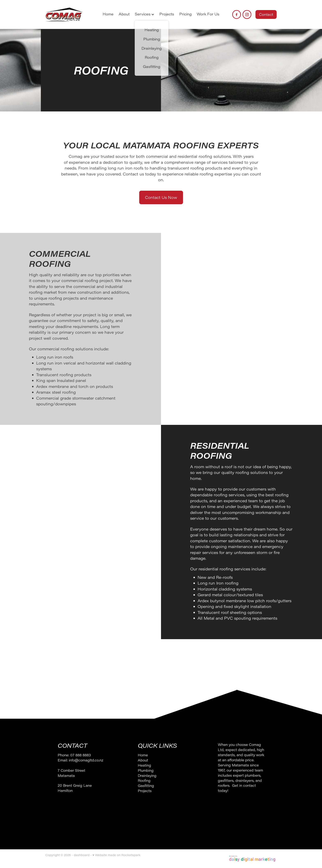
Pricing (185, 14)
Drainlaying (147, 775)
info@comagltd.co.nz (86, 760)
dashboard (82, 855)
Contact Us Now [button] (161, 197)
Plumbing (146, 770)
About (124, 14)
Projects (167, 14)
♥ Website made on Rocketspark (116, 855)
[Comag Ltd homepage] (68, 15)
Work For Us (208, 14)
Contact (266, 14)
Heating (144, 765)
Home (108, 14)
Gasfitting (146, 785)
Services (144, 14)
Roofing (144, 780)
